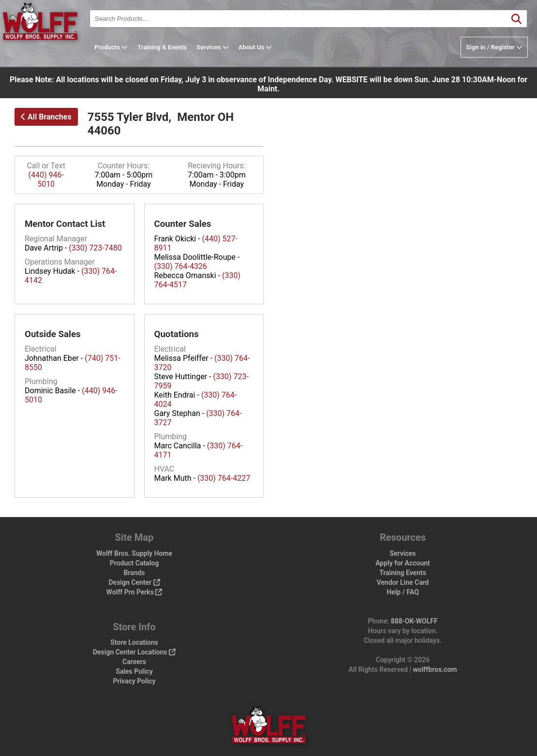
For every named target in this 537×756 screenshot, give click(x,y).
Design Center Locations (134, 652)
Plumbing (41, 381)
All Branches (46, 117)
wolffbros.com (435, 669)
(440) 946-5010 (46, 179)
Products (126, 47)
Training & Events (177, 47)
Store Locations (134, 642)
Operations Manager (60, 262)
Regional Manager (56, 239)
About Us (270, 47)
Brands (134, 573)
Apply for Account (403, 563)
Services (228, 47)
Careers (134, 662)
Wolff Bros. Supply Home (134, 553)
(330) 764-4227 (224, 478)
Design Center (134, 582)
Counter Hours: (124, 166)
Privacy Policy (134, 681)
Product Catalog (134, 563)
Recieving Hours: (216, 166)
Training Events (403, 573)
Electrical (40, 349)
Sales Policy (134, 671)
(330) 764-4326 (181, 266)
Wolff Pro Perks (134, 592)
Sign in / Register (494, 47)
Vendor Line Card (403, 582)
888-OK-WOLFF (414, 621)
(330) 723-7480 (95, 248)
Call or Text (46, 166)
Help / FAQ (403, 592)
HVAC (164, 469)
